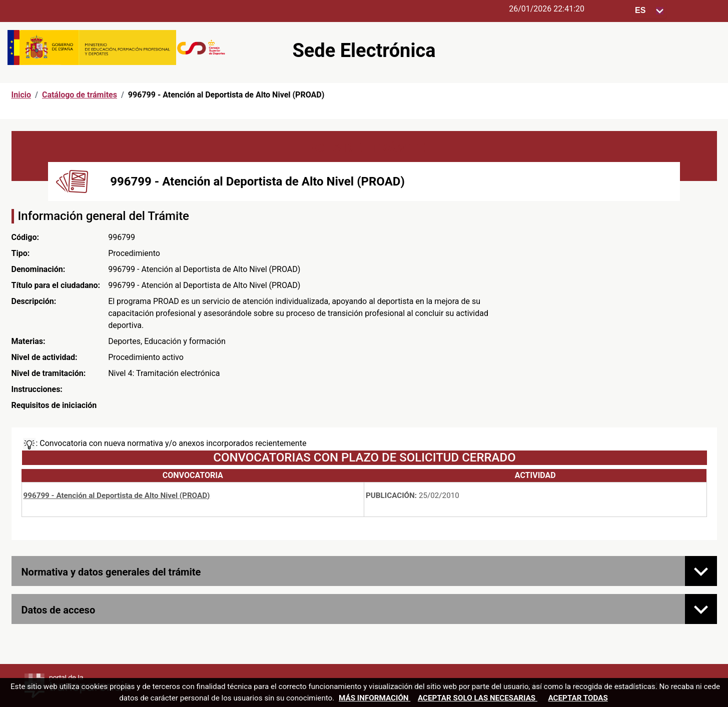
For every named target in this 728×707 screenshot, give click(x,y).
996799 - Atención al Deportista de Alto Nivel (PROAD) (117, 495)
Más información (375, 698)
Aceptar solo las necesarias (478, 698)
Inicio (21, 95)
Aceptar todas (578, 698)
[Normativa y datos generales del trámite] (701, 571)
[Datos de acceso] (701, 609)
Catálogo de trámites (80, 95)
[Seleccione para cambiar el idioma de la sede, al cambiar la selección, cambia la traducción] (649, 11)
